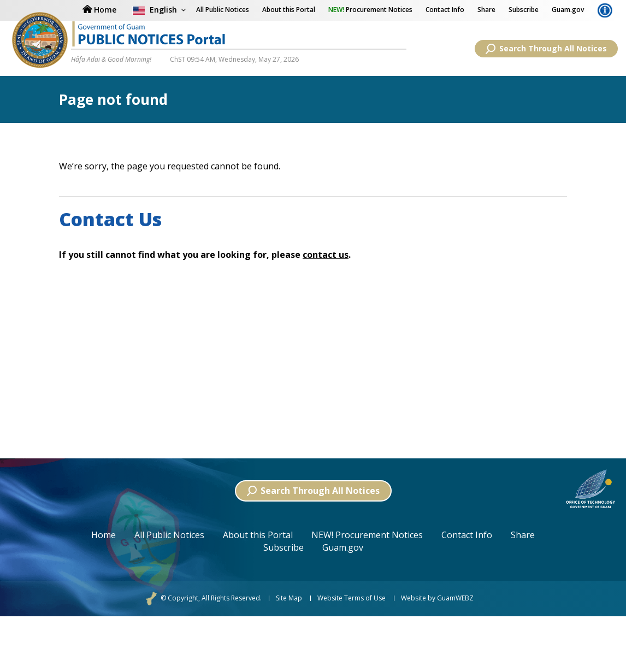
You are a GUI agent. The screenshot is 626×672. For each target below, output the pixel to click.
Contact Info (445, 10)
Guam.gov (568, 10)
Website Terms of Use (352, 598)
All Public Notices (169, 535)
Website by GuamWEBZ (437, 598)
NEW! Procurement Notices (367, 535)
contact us (326, 255)
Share (486, 10)
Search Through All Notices (546, 49)
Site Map (289, 598)
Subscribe (524, 10)
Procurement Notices (370, 10)
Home (104, 535)
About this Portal (289, 10)
